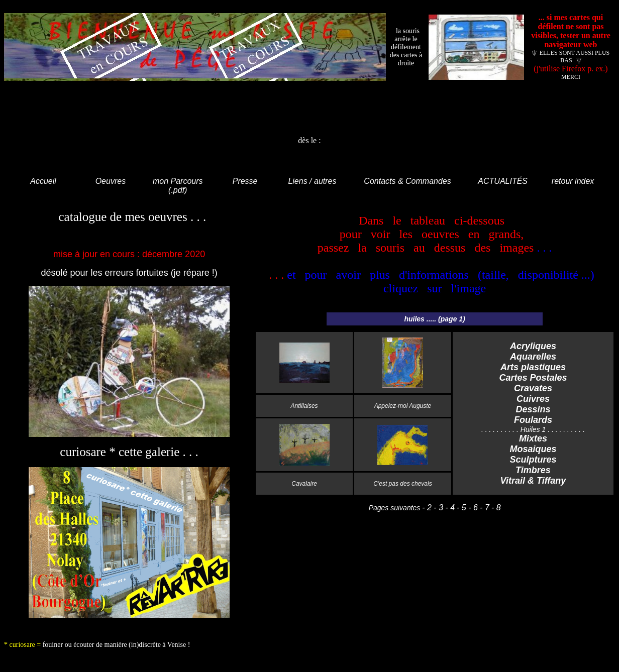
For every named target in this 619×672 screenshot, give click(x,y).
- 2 (427, 508)
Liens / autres (312, 181)
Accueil (43, 181)
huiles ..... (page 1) (434, 319)
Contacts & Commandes (407, 181)
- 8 (496, 508)
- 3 (437, 508)
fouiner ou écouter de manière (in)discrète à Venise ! (117, 645)
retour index (573, 181)
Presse (245, 181)
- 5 (461, 508)
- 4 (449, 508)
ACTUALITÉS (503, 181)
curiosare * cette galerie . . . (129, 452)
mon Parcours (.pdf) (178, 186)
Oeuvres (111, 181)
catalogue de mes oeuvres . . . (129, 217)
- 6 (472, 508)
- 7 (484, 508)
